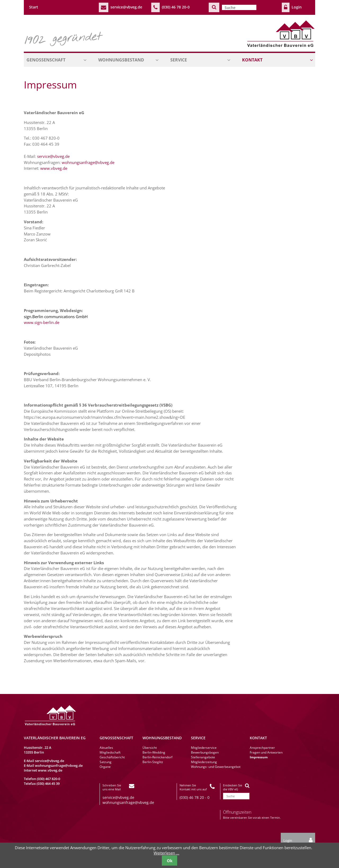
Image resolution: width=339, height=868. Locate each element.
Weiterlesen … (166, 853)
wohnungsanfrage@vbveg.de (88, 162)
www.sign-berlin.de (42, 322)
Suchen (214, 7)
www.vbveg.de (54, 168)
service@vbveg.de (126, 7)
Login (297, 7)
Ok (170, 861)
